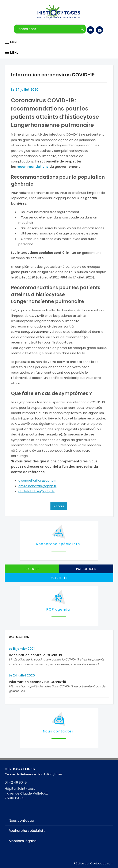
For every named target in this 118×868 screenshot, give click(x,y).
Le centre (32, 569)
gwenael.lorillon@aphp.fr (37, 480)
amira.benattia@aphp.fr (37, 486)
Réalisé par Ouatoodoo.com (94, 863)
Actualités (59, 578)
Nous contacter (58, 731)
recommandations (33, 167)
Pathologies (86, 569)
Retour (59, 506)
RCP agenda (58, 609)
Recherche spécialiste (58, 544)
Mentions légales (23, 841)
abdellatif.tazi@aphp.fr (36, 491)
